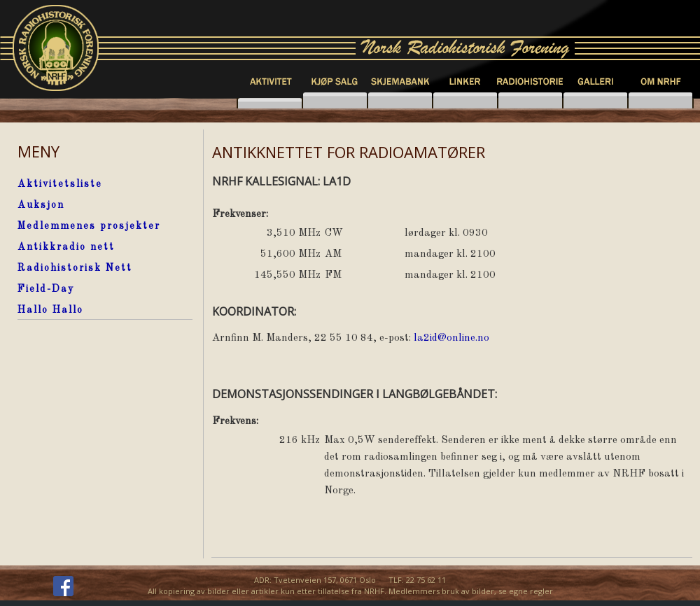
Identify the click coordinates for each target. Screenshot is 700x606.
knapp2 (335, 100)
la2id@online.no (451, 338)
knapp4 (530, 100)
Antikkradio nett (66, 247)
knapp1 (270, 100)
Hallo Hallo (50, 310)
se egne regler (526, 591)
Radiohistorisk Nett (75, 268)
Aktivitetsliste (60, 184)
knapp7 (400, 100)
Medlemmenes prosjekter (89, 226)
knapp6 (660, 100)
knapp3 (465, 100)
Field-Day (46, 289)
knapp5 (595, 100)
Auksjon (41, 205)
